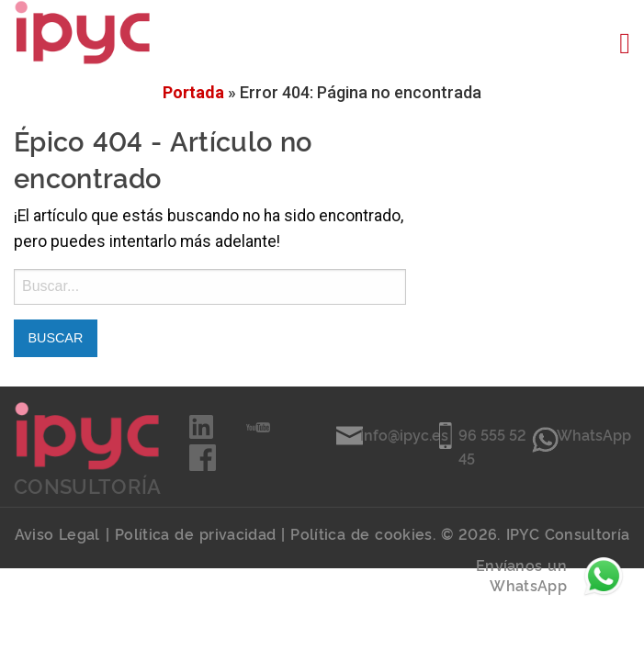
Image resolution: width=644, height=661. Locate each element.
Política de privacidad (195, 533)
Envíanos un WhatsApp (551, 577)
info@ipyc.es (404, 434)
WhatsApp (594, 434)
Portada (193, 92)
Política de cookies (361, 533)
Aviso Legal (57, 533)
